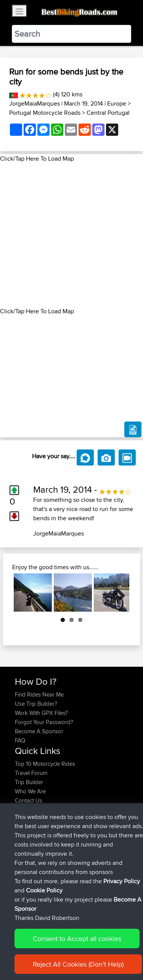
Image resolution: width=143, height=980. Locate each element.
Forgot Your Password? (44, 722)
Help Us (25, 810)
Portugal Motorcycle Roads (45, 113)
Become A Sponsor (39, 731)
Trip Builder (29, 782)
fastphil (24, 833)
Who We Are (30, 791)
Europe (117, 103)
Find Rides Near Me (39, 694)
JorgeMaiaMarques (35, 103)
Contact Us (29, 800)
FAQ (20, 740)
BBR (56, 842)
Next (118, 593)
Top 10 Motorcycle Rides (45, 764)
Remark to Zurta (83, 851)
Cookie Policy (44, 945)
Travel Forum (31, 773)
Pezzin (24, 842)
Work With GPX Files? (41, 713)
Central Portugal (108, 113)
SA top (71, 833)
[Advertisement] (71, 235)
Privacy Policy (122, 935)
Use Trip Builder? (36, 704)
